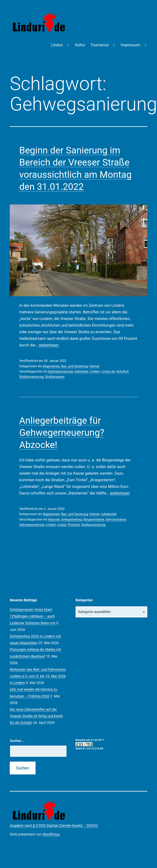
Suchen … (17, 741)
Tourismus (99, 45)
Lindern (95, 371)
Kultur (80, 45)
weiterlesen (49, 345)
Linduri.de (108, 371)
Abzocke (54, 519)
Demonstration (116, 519)
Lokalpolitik (109, 514)
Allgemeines (51, 366)
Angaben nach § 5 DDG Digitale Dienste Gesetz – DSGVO (54, 825)
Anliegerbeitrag (72, 519)
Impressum (131, 45)
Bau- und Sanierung (74, 366)
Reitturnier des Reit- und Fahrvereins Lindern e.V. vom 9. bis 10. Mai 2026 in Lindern (38, 676)
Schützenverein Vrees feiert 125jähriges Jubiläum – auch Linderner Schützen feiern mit (33, 616)
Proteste (74, 525)
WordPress (51, 834)
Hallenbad (81, 371)
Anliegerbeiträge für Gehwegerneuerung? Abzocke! (62, 433)
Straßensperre (55, 377)
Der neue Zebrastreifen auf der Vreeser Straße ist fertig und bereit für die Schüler (36, 716)
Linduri (57, 45)
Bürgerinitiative (94, 519)
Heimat (94, 366)
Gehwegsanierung (60, 371)
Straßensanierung (31, 377)
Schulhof (122, 371)
